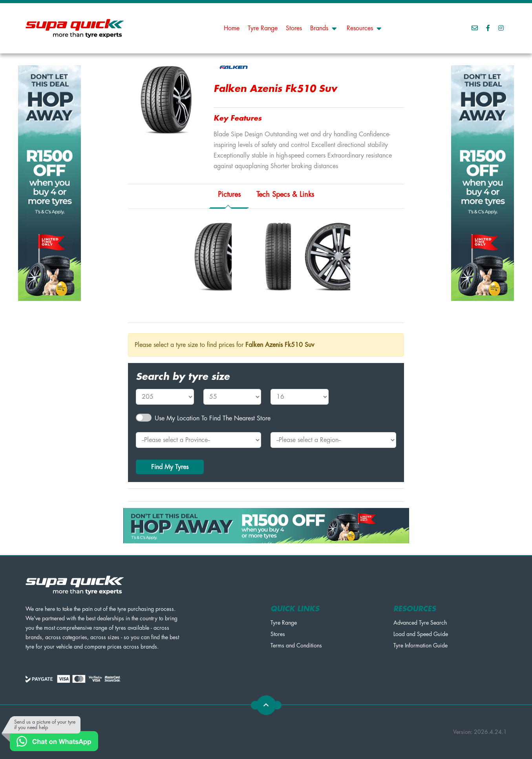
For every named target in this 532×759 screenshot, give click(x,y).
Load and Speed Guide (421, 634)
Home (232, 28)
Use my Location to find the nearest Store (213, 418)
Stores (294, 28)
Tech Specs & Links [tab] (285, 194)
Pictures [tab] (229, 194)
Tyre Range (263, 28)
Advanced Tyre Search (420, 623)
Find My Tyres (170, 467)
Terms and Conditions (296, 645)
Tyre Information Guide (420, 645)
